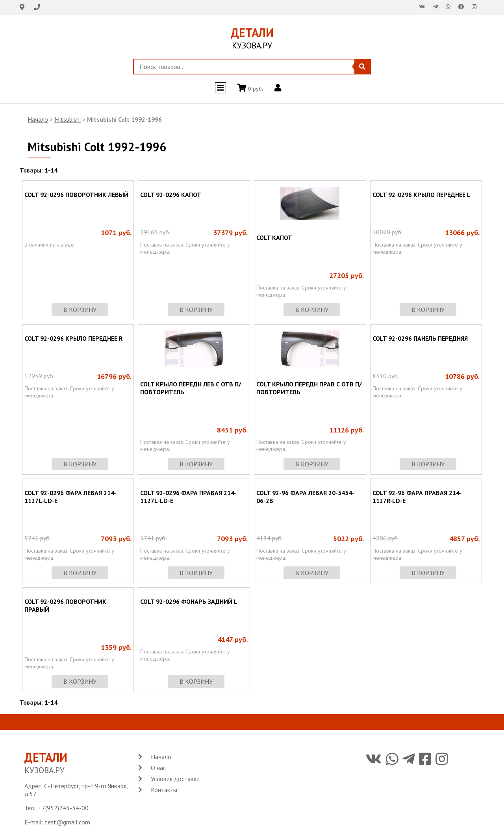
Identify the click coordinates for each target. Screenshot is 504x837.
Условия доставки (175, 779)
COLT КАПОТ (274, 238)
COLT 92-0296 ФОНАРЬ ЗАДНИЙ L (189, 601)
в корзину (80, 310)
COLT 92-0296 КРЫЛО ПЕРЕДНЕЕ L (422, 195)
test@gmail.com (68, 822)
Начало (38, 119)
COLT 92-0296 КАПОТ (171, 195)
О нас (158, 768)
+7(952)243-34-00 (63, 808)
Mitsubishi (68, 119)
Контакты (164, 790)
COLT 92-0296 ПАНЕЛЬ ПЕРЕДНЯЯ (420, 338)
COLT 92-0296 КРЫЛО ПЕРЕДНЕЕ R (73, 338)
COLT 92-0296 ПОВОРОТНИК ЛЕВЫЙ (76, 195)
